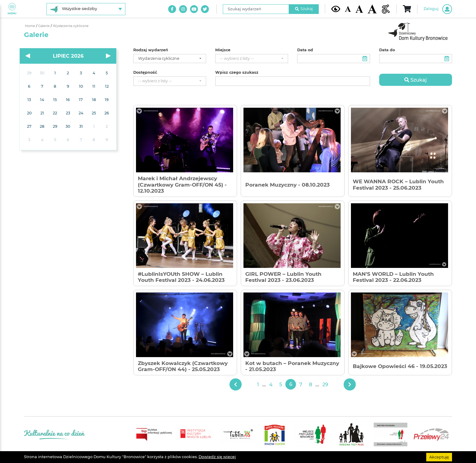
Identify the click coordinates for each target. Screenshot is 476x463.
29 (325, 384)
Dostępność (145, 73)
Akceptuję (439, 457)
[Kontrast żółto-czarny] (336, 9)
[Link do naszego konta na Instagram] (183, 9)
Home (31, 26)
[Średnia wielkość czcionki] (359, 9)
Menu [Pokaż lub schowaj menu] (12, 9)
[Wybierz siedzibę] (86, 9)
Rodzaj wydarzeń (151, 50)
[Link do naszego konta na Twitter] (205, 9)
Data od (305, 50)
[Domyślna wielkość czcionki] (348, 9)
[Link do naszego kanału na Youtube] (194, 9)
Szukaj (304, 9)
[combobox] (170, 59)
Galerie (44, 26)
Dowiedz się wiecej (217, 457)
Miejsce (223, 50)
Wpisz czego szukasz (237, 73)
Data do (387, 50)
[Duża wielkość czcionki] (372, 9)
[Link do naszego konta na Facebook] (172, 9)
